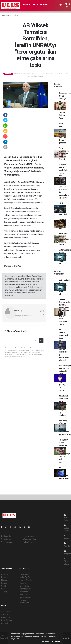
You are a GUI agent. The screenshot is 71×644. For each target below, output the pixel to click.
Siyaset (4, 583)
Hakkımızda (6, 536)
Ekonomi (44, 5)
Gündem (26, 5)
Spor (3, 589)
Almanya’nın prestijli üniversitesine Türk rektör (65, 239)
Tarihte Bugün (26, 589)
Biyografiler (6, 617)
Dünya (35, 5)
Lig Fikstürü (25, 586)
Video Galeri (67, 528)
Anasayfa (6, 15)
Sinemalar (24, 592)
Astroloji (5, 623)
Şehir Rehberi (25, 598)
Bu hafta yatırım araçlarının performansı (64, 473)
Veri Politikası (7, 542)
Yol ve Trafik (25, 577)
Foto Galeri (67, 518)
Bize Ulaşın (67, 561)
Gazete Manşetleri (24, 601)
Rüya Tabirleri (7, 620)
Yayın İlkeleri (6, 539)
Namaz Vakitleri (26, 580)
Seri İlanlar (24, 595)
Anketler (5, 614)
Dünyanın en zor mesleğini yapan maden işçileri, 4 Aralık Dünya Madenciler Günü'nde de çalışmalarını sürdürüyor (64, 181)
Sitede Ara (6, 612)
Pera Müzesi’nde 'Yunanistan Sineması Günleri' (64, 154)
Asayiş (4, 592)
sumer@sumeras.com (23, 315)
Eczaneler (24, 583)
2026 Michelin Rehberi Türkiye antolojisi (63, 209)
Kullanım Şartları (30, 536)
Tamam (56, 641)
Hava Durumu (26, 574)
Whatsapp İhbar (29, 539)
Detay (46, 641)
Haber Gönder (29, 542)
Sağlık (4, 586)
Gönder (42, 340)
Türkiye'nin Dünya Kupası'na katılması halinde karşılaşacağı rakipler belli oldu (64, 451)
